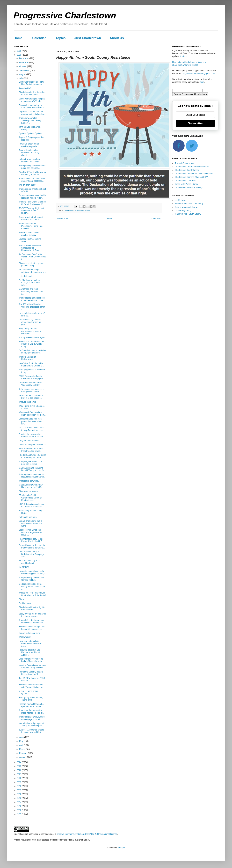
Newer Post (62, 219)
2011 (19, 814)
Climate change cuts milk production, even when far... (30, 421)
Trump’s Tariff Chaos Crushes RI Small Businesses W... (32, 203)
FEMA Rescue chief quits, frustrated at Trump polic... (32, 377)
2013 (19, 806)
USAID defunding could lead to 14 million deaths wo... (32, 505)
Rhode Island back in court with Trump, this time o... (31, 686)
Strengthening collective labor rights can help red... (32, 167)
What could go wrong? (29, 481)
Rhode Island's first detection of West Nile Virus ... (32, 93)
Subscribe (195, 123)
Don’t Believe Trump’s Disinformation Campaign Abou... (32, 554)
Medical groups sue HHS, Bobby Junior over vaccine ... (32, 586)
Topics (61, 38)
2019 (19, 782)
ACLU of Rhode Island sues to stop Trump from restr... (32, 429)
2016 (19, 794)
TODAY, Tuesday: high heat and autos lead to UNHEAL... (31, 211)
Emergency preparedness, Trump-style (31, 699)
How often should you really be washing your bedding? (32, 572)
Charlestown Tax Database (187, 170)
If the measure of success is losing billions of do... (31, 390)
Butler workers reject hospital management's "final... (32, 100)
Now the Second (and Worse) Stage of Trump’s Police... (32, 667)
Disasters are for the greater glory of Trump (31, 264)
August (23, 74)
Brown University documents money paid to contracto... (32, 546)
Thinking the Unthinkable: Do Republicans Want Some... (32, 476)
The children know (27, 185)
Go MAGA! (24, 567)
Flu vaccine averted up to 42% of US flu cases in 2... (32, 106)
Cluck (21, 599)
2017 (19, 790)
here (202, 82)
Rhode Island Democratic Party (189, 204)
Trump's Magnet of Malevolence (27, 358)
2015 (19, 798)
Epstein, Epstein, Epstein (30, 133)
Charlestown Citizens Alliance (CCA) (191, 177)
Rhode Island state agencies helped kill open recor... (32, 628)
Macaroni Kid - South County (188, 214)
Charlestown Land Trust (186, 181)
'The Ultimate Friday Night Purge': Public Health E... (31, 540)
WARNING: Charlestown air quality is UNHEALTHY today (31, 344)
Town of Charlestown (184, 163)
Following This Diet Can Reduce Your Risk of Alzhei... (30, 652)
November (24, 62)
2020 (19, 778)
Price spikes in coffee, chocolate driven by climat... (29, 153)
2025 (19, 55)
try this (183, 56)
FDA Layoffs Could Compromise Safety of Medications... (30, 498)
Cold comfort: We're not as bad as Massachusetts (31, 660)
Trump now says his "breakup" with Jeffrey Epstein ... (30, 121)
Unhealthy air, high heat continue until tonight (30, 160)
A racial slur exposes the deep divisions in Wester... (32, 435)
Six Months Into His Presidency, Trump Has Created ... (31, 226)
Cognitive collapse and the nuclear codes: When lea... (32, 113)
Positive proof (25, 603)
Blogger (121, 848)
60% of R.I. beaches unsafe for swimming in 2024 (31, 731)
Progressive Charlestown (65, 16)
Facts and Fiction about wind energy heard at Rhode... (32, 180)
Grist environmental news (186, 207)
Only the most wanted (29, 441)
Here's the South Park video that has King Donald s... (31, 365)
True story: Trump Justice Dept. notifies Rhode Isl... (31, 712)
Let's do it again (26, 276)
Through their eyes (27, 402)
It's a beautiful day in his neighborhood (30, 562)
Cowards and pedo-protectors (32, 445)
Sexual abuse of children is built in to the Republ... (31, 397)
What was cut (25, 637)
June (22, 737)
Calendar (39, 38)
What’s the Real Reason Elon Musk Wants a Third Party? (32, 594)
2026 (19, 51)
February (24, 753)
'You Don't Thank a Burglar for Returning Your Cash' (32, 173)
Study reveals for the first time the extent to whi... (32, 615)
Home (18, 38)
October (23, 66)
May (21, 741)
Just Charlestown (88, 38)
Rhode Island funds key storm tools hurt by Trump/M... (32, 456)
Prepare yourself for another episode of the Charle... (31, 705)
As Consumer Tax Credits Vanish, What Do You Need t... (32, 257)
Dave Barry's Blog (183, 211)
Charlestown (69, 210)
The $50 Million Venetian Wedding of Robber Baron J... (32, 307)
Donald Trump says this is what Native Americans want (30, 523)
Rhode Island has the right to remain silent (32, 609)
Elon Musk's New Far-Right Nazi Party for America (31, 83)
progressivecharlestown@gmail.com (198, 74)
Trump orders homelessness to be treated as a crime (32, 299)
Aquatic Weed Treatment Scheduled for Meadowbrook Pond (30, 248)
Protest (88, 210)
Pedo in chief (25, 88)
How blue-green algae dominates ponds (29, 145)
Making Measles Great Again (32, 337)
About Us (117, 38)
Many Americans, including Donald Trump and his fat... (32, 469)
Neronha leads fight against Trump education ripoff (31, 725)
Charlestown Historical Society (189, 187)
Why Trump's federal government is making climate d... (30, 331)
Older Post (156, 219)
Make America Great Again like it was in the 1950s (31, 486)
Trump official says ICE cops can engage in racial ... (32, 718)
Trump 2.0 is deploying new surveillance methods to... (32, 621)
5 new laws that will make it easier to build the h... (31, 218)
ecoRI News (180, 200)
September (25, 70)
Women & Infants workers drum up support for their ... (32, 414)
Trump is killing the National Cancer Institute (31, 579)
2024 (19, 762)
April (22, 745)
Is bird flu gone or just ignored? (29, 692)
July (21, 78)
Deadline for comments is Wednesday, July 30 (30, 384)
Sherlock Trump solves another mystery (29, 234)
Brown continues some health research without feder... (32, 197)
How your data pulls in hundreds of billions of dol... (30, 644)
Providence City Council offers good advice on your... (30, 322)
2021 (19, 774)
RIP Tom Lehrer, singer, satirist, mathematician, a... (32, 271)
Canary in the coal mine (30, 633)
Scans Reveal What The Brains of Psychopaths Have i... (30, 532)
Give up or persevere (28, 491)
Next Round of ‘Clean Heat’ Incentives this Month (31, 450)
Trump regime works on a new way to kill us (30, 463)
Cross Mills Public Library (186, 184)
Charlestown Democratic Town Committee (194, 174)
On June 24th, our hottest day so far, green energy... (32, 352)
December (24, 58)
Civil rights (79, 210)
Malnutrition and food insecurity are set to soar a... (31, 291)
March (22, 749)
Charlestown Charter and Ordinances (192, 167)
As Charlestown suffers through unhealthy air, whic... (30, 283)
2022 (19, 770)
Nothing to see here (28, 517)
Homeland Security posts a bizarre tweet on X (31, 673)
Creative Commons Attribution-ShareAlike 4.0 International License (87, 834)
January (23, 757)
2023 (19, 766)
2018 (19, 786)
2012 (19, 810)
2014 (19, 802)
